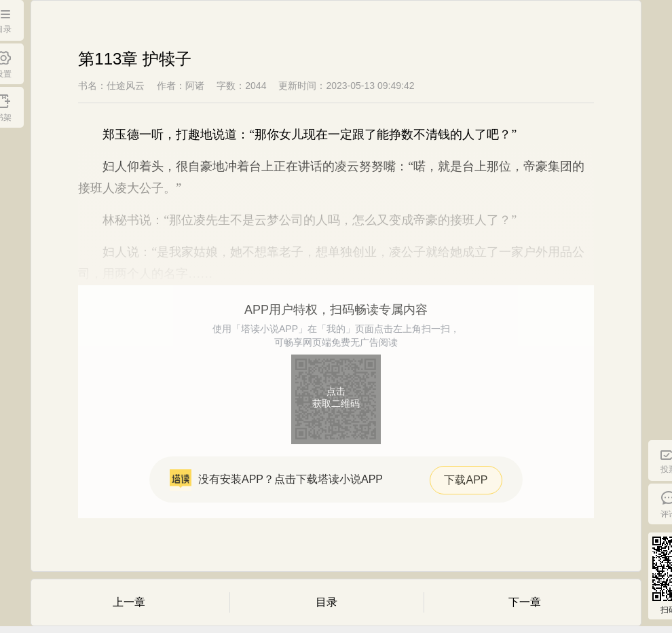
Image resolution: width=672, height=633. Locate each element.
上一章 (129, 602)
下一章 (525, 602)
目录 (326, 602)
